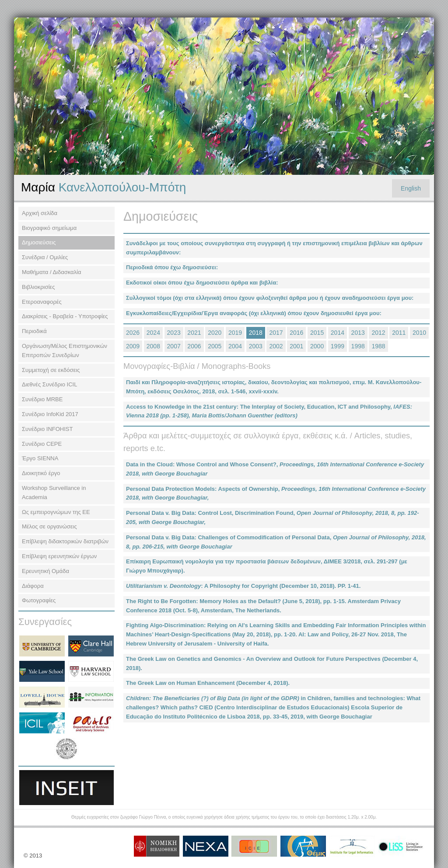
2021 (194, 333)
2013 (358, 333)
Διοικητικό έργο (41, 473)
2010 (419, 333)
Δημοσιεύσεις (39, 242)
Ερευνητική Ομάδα (45, 571)
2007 (174, 346)
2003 (256, 346)
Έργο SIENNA (40, 458)
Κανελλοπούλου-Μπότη (103, 187)
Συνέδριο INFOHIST (47, 429)
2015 (317, 333)
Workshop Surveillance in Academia (54, 493)
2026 (133, 333)
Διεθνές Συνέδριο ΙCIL (49, 384)
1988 (378, 346)
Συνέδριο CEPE (42, 444)
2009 (133, 346)
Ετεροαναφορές (42, 302)
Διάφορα (33, 586)
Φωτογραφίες (39, 600)
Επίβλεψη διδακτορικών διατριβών (65, 541)
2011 (399, 333)
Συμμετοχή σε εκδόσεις (51, 370)
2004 (235, 346)
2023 (174, 333)
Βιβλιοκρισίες (38, 287)
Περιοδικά (34, 331)
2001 (296, 346)
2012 (378, 333)
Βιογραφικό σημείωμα (49, 228)
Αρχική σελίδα (40, 213)
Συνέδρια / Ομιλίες (45, 257)
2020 (215, 333)
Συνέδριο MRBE (42, 399)
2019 (235, 333)
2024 (153, 333)
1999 (338, 346)
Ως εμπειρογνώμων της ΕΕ (56, 512)
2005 (215, 346)
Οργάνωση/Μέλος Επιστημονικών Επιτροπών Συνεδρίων (65, 351)
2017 (276, 333)
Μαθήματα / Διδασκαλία (52, 272)
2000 (317, 346)
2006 (194, 346)
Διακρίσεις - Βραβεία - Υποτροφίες (65, 316)
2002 (276, 346)
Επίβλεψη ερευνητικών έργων (59, 556)
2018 (256, 333)
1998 (358, 346)
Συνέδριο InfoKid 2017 (50, 414)
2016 (296, 333)
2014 (338, 333)
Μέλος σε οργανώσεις (49, 526)
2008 (153, 346)
